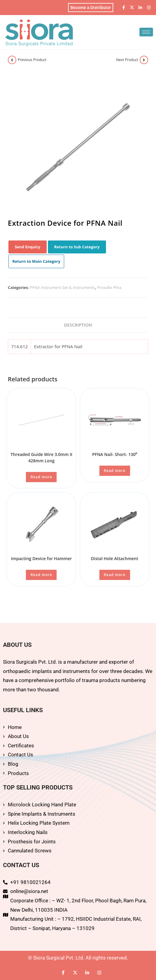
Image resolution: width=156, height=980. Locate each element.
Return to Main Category (36, 261)
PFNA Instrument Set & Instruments (62, 287)
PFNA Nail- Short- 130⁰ (115, 454)
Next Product (127, 60)
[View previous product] (12, 60)
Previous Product (32, 60)
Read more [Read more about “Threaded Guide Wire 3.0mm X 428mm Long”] (41, 477)
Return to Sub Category (77, 247)
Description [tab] (78, 325)
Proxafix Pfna (109, 287)
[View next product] (144, 60)
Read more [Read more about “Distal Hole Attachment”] (115, 575)
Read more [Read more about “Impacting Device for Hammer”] (41, 575)
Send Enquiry (28, 247)
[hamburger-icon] (146, 32)
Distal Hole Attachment (115, 558)
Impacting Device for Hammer (41, 558)
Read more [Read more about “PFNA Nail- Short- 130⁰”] (115, 471)
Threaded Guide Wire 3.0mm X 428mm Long (41, 457)
